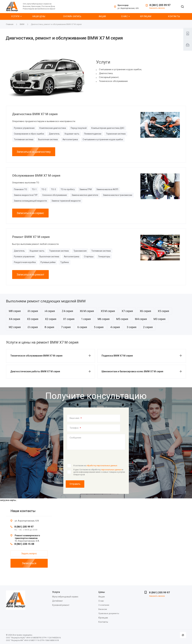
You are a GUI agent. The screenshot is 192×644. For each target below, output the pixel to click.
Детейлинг (58, 601)
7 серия (66, 327)
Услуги (15, 16)
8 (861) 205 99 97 (160, 5)
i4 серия (50, 311)
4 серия (115, 327)
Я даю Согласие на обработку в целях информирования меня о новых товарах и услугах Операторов (99, 472)
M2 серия (15, 327)
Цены (102, 592)
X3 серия (33, 319)
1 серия (86, 319)
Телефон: (75, 428)
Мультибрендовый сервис (65, 597)
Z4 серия (67, 311)
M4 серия (141, 319)
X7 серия (127, 311)
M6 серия (104, 319)
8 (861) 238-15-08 (24, 544)
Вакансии (103, 609)
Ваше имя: (76, 418)
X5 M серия (108, 311)
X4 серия (14, 319)
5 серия (99, 327)
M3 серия (160, 319)
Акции (102, 16)
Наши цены (39, 16)
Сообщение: (76, 438)
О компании (104, 605)
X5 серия (163, 311)
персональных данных (111, 470)
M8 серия (15, 311)
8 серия (49, 327)
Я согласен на (95, 466)
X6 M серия (87, 311)
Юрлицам (146, 16)
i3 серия (33, 327)
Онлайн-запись (72, 16)
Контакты (174, 16)
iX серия (33, 311)
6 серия (82, 327)
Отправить (75, 484)
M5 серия (122, 319)
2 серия (148, 327)
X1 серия (69, 319)
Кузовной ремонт (61, 605)
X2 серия (51, 319)
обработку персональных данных (102, 466)
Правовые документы (109, 613)
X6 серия (145, 311)
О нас (124, 16)
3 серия (132, 327)
